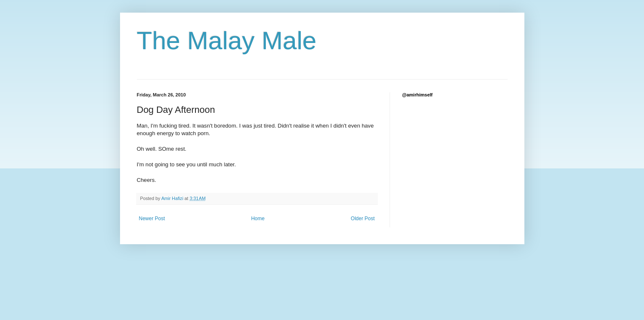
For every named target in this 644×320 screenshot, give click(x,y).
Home (258, 219)
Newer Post (152, 219)
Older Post (363, 219)
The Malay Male (227, 41)
